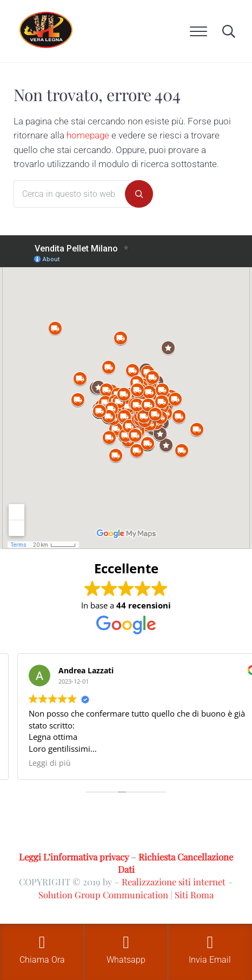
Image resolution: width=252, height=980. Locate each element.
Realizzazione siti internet (174, 882)
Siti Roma (194, 895)
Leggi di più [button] (50, 763)
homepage (88, 135)
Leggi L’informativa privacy (74, 857)
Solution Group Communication (103, 895)
